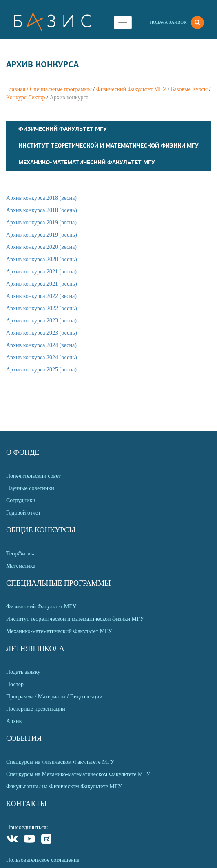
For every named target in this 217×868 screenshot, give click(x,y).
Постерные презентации (36, 709)
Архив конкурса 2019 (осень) (42, 235)
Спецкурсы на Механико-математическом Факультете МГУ (78, 774)
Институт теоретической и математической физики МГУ (108, 145)
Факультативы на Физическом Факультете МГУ (64, 786)
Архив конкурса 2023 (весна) (41, 321)
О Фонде (23, 452)
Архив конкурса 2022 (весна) (41, 296)
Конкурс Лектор (26, 97)
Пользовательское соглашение (43, 860)
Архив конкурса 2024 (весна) (41, 345)
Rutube (47, 840)
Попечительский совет (33, 476)
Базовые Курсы (189, 89)
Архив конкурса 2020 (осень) (42, 259)
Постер (15, 684)
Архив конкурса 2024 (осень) (42, 357)
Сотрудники (21, 500)
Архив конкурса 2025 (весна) (41, 370)
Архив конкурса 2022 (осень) (42, 308)
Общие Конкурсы (41, 530)
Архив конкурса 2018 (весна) (41, 198)
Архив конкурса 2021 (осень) (42, 284)
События (24, 738)
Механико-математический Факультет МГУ (87, 162)
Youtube (30, 840)
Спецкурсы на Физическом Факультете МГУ (60, 762)
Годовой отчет (23, 513)
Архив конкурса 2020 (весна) (41, 247)
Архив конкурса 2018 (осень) (42, 210)
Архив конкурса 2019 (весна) (41, 223)
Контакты (26, 804)
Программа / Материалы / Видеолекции (54, 697)
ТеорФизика (21, 554)
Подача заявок (168, 22)
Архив (14, 721)
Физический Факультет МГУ (131, 89)
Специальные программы (61, 89)
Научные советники (30, 488)
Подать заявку (23, 672)
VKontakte (12, 840)
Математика (21, 566)
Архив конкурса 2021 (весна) (41, 272)
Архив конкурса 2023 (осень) (42, 333)
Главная (16, 89)
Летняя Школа (35, 649)
